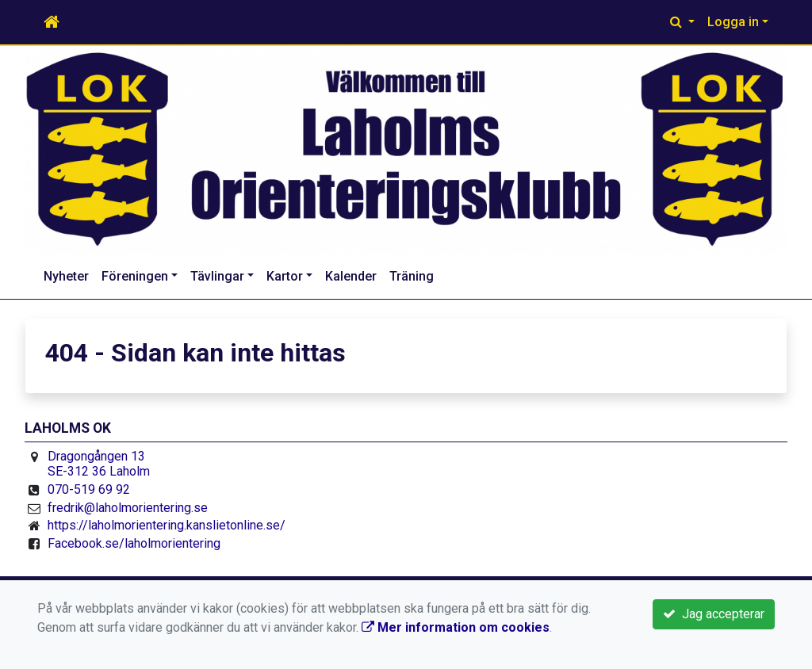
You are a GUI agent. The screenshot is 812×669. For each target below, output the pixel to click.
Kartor (285, 276)
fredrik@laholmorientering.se (128, 508)
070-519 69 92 (89, 489)
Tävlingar (217, 276)
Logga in (733, 22)
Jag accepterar (714, 614)
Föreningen (135, 276)
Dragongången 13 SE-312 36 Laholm (99, 464)
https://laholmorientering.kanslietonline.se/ (167, 525)
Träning (412, 276)
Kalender (351, 276)
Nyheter (66, 276)
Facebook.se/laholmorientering (134, 543)
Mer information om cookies (456, 627)
